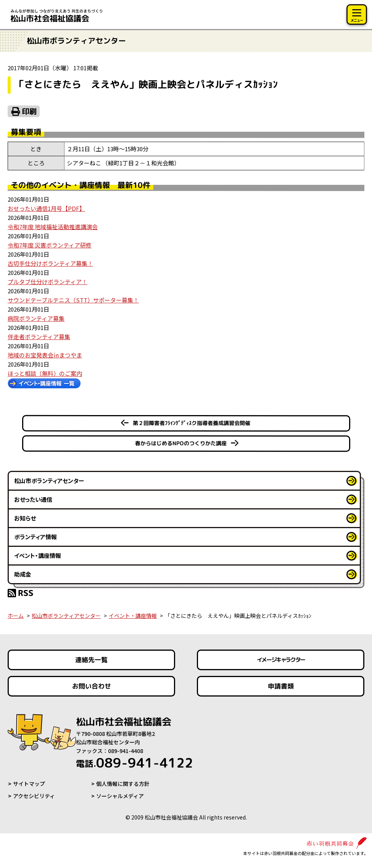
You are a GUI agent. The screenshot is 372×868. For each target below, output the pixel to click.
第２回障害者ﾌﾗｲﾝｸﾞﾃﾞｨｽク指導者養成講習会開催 (191, 423)
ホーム (16, 616)
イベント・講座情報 (38, 555)
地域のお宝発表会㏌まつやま (45, 355)
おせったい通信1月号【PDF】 (46, 208)
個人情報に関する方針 (123, 784)
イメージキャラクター (280, 660)
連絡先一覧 (91, 660)
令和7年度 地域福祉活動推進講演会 (53, 227)
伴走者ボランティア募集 (39, 337)
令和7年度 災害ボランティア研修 (50, 245)
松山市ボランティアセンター (49, 481)
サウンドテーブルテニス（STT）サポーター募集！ (73, 300)
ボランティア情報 (35, 537)
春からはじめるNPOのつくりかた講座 (180, 443)
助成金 (23, 574)
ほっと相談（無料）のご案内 (45, 373)
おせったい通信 (33, 499)
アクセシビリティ (34, 796)
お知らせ (25, 518)
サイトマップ (29, 784)
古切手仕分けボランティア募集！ (50, 263)
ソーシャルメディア (120, 796)
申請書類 (280, 686)
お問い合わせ (92, 686)
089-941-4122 (134, 763)
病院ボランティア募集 (36, 318)
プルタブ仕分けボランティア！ (48, 282)
